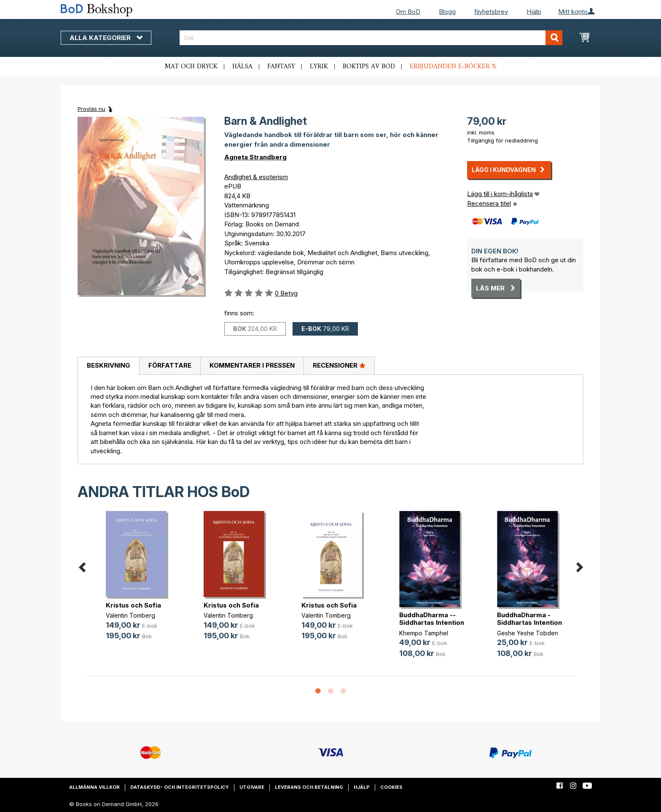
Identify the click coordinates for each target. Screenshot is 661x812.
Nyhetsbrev (491, 12)
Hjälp (534, 12)
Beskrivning (109, 365)
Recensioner (339, 365)
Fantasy (281, 67)
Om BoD (408, 12)
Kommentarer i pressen (252, 365)
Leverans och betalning (309, 787)
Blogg (447, 12)
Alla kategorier (106, 38)
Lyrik (319, 67)
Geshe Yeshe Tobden (528, 633)
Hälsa (242, 67)
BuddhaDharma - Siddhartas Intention (529, 619)
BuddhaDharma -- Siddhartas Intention (432, 619)
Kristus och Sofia (133, 605)
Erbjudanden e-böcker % (453, 67)
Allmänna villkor (94, 787)
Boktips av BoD (369, 67)
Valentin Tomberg (130, 615)
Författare (170, 365)
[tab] (108, 366)
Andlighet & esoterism (256, 177)
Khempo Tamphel (424, 633)
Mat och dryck (191, 67)
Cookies (391, 787)
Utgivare (252, 787)
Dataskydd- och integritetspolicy (180, 787)
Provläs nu (91, 109)
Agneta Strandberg (255, 157)
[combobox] (371, 38)
